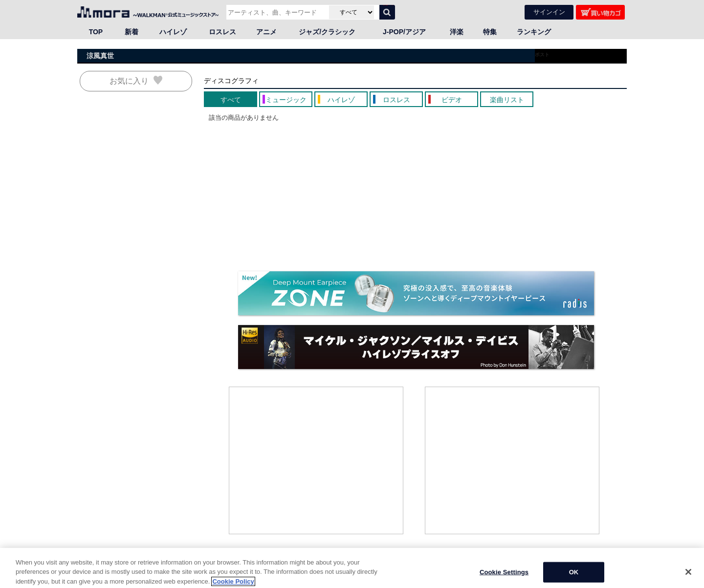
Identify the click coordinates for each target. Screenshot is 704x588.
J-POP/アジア (404, 32)
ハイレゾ (173, 32)
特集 (490, 32)
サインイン (549, 12)
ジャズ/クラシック (327, 32)
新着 (132, 32)
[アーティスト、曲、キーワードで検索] (276, 12)
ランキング (534, 32)
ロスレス (222, 32)
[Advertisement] (316, 460)
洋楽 (457, 32)
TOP (96, 32)
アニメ (266, 32)
